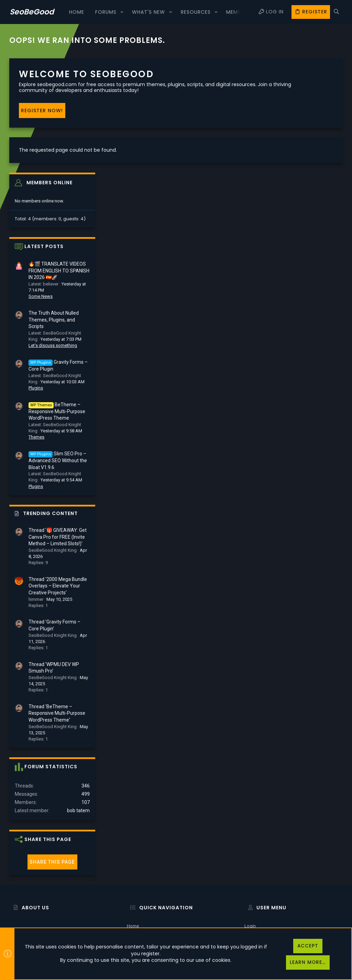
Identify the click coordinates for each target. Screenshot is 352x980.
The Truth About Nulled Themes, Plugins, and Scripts (301, 205)
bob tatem (326, 696)
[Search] (336, 12)
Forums (134, 883)
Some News (288, 182)
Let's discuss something (300, 231)
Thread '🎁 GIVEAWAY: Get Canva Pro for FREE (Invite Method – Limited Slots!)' (305, 422)
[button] (122, 12)
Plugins (283, 273)
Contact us (138, 900)
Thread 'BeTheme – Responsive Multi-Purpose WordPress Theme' (304, 599)
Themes (284, 323)
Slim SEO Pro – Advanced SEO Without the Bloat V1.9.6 (305, 346)
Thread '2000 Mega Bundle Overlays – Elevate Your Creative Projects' (305, 471)
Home (133, 865)
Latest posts (291, 132)
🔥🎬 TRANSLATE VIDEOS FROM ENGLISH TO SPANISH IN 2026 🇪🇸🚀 (306, 156)
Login (250, 865)
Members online (297, 68)
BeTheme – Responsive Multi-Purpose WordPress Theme (304, 297)
